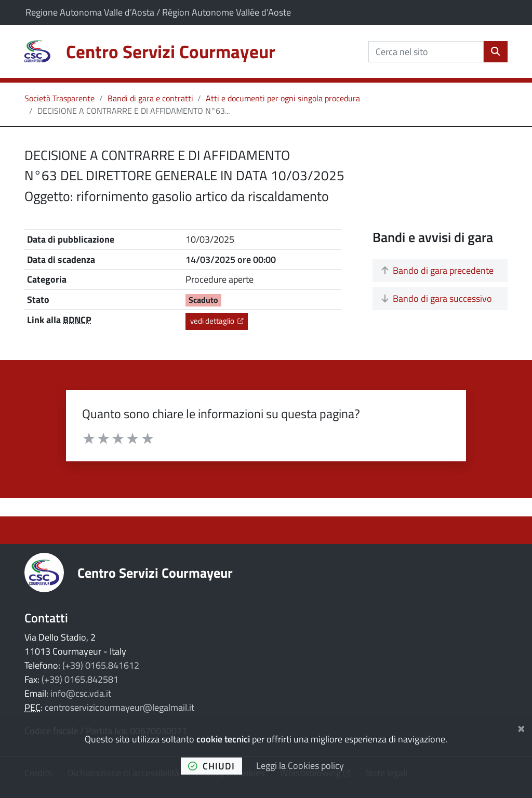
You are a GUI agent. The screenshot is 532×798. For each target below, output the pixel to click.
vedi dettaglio (219, 321)
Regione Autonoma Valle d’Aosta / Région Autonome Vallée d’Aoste (158, 12)
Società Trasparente (59, 98)
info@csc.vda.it (81, 693)
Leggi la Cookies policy (300, 766)
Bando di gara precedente (437, 270)
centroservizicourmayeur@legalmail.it (119, 707)
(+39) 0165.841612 (101, 665)
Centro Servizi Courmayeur (155, 573)
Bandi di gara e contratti (150, 98)
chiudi (211, 766)
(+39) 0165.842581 (80, 679)
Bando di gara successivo (437, 298)
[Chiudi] (521, 727)
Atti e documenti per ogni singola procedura (283, 98)
